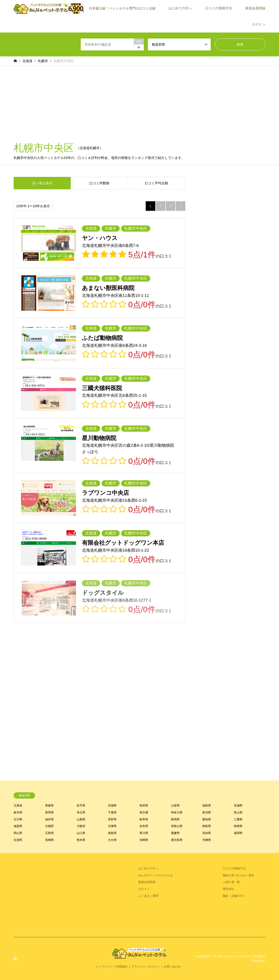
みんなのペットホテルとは (156, 875)
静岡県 (175, 819)
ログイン (259, 24)
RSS (15, 958)
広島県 (49, 833)
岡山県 (18, 833)
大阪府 (81, 826)
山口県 (81, 833)
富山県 (238, 812)
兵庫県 (112, 826)
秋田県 (144, 806)
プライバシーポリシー (146, 967)
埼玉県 (81, 812)
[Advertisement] (139, 102)
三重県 (238, 819)
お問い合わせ (172, 967)
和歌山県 (177, 826)
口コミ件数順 (99, 183)
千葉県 (112, 812)
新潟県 (207, 812)
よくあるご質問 (148, 896)
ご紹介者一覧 (231, 882)
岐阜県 (144, 819)
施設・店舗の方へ (234, 896)
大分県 (112, 840)
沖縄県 (207, 840)
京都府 (49, 826)
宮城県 (112, 806)
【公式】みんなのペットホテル (232, 956)
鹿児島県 (177, 840)
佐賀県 (18, 840)
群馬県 (49, 812)
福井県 (49, 819)
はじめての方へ (180, 8)
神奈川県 (177, 812)
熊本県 (81, 840)
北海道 (18, 806)
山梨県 (81, 819)
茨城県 (238, 806)
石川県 (18, 819)
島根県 (238, 826)
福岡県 (238, 833)
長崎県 (49, 840)
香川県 (144, 833)
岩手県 (81, 806)
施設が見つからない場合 (238, 875)
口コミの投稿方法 (219, 8)
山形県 (175, 806)
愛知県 (207, 819)
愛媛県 (175, 833)
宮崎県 (144, 840)
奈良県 (144, 826)
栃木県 (18, 812)
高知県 (207, 833)
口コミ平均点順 (156, 183)
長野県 (112, 819)
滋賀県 (18, 826)
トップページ (104, 967)
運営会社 (228, 889)
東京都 (144, 812)
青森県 (49, 806)
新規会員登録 (255, 8)
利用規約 (122, 967)
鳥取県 (207, 826)
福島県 (207, 806)
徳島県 (112, 833)
